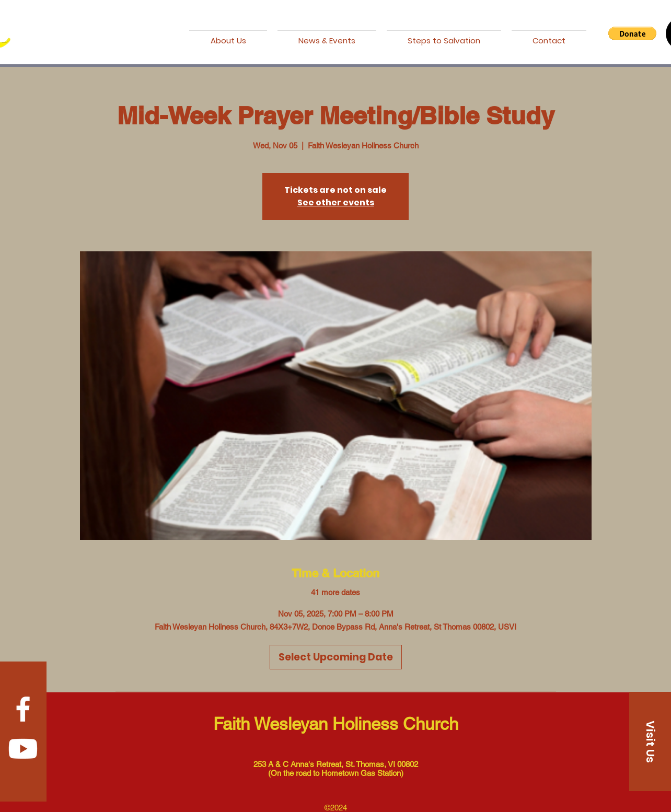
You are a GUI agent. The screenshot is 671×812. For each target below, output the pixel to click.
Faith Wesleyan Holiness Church (336, 724)
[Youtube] (23, 749)
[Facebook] (23, 709)
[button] (632, 33)
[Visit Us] (650, 741)
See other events (336, 202)
